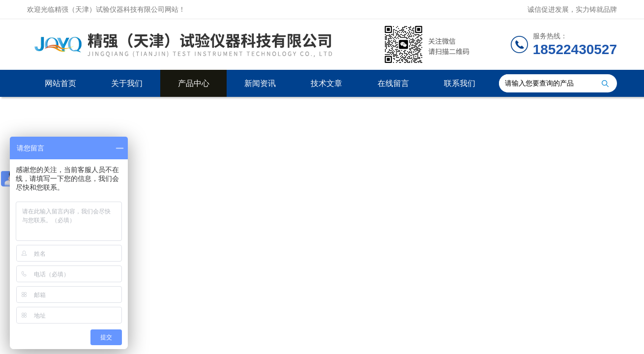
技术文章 (326, 83)
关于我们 (127, 83)
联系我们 (460, 83)
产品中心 (194, 83)
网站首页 (60, 83)
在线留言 (393, 83)
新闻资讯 (260, 83)
